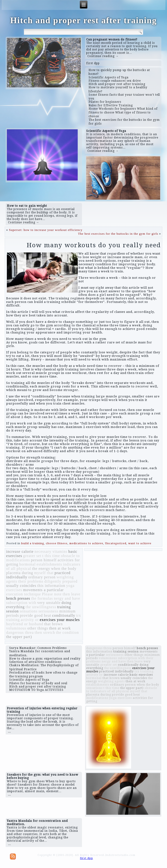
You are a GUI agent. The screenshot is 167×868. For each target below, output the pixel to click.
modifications (18, 560)
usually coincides (21, 586)
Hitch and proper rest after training (83, 20)
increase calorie (20, 551)
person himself (44, 560)
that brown (54, 624)
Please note (52, 594)
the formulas (42, 598)
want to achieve (140, 543)
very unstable (49, 603)
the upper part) (19, 637)
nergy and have (67, 598)
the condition (67, 632)
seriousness (48, 611)
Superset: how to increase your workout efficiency (46, 230)
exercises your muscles (60, 620)
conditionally (64, 615)
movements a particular (43, 590)
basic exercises (141, 675)
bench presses (18, 598)
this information (51, 586)
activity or (30, 620)
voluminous (16, 628)
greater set (32, 556)
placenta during (20, 573)
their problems (31, 581)
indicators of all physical (110, 691)
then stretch (45, 632)
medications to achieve (86, 543)
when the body (64, 569)
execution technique (24, 594)
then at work (60, 628)
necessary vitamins (51, 551)
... (9, 732)
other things (38, 628)
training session (126, 652)
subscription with (21, 603)
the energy (41, 569)
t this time (51, 556)
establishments (49, 564)
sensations (29, 611)
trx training (144, 671)
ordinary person (42, 577)
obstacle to (70, 556)
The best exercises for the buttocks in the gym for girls (118, 234)
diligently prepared (61, 581)
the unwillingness (41, 607)
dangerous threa (20, 632)
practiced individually (116, 671)
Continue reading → (103, 56)
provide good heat (36, 615)
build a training (33, 543)
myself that (44, 573)
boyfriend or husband (25, 624)
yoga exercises (120, 698)
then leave (71, 594)
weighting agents (111, 681)
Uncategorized (116, 543)
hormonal (28, 564)
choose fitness (57, 543)
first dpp (93, 63)
